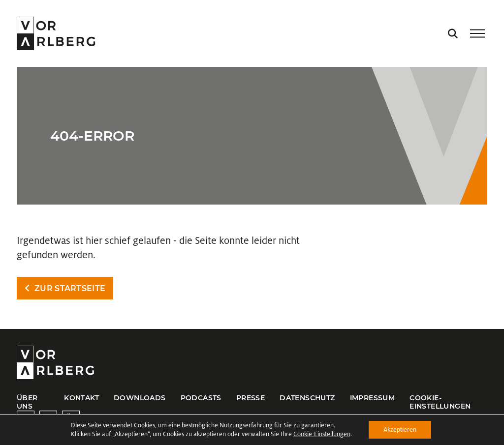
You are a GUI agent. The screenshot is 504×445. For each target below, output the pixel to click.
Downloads (140, 398)
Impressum (373, 398)
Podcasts (201, 398)
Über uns (27, 402)
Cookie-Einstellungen (440, 402)
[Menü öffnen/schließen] (477, 33)
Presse (251, 398)
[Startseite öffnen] (56, 33)
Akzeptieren (400, 430)
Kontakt (81, 398)
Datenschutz (307, 398)
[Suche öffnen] (453, 33)
